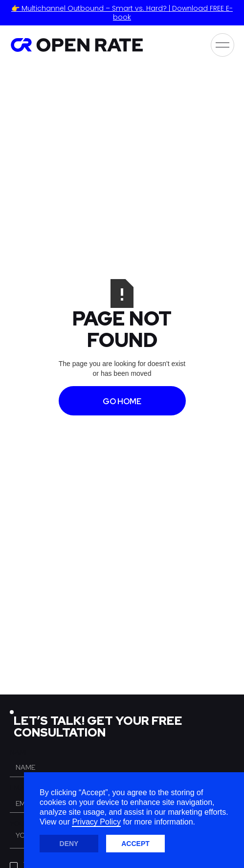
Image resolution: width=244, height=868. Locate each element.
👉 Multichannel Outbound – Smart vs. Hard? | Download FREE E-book (122, 13)
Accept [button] (135, 844)
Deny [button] (69, 844)
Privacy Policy (96, 822)
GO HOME (122, 401)
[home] (77, 45)
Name (20, 752)
